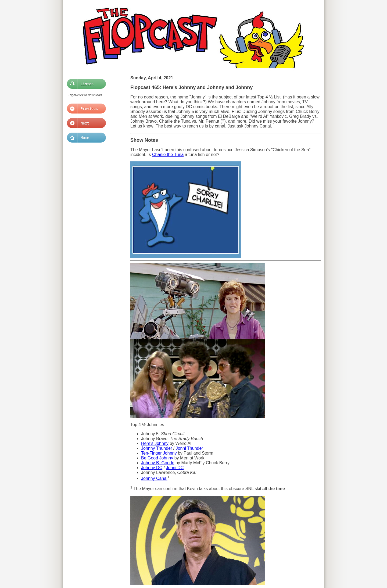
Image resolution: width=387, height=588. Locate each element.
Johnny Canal (154, 478)
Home (85, 138)
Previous (85, 109)
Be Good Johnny (157, 458)
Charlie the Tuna (168, 155)
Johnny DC (152, 468)
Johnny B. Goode (158, 463)
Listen (85, 84)
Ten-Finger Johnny (159, 453)
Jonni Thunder (189, 448)
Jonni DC (175, 468)
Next (85, 123)
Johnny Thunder (157, 448)
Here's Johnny (155, 443)
